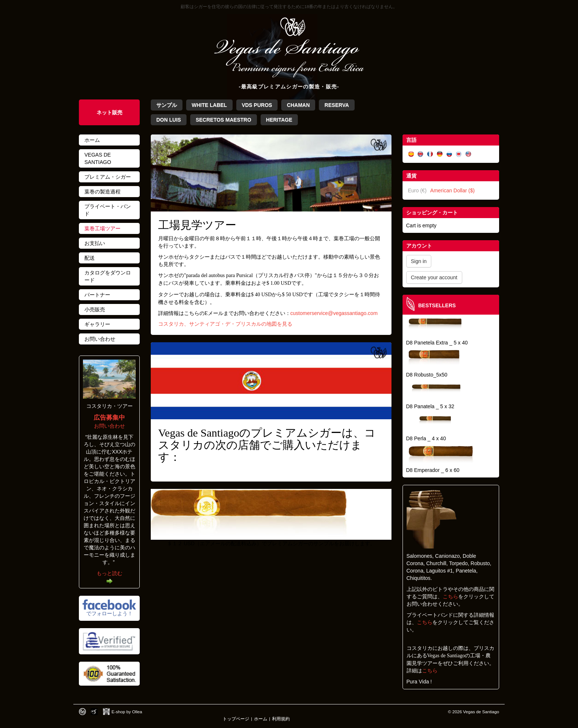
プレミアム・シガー (108, 177)
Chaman (298, 105)
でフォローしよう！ (109, 613)
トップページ (236, 719)
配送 (90, 258)
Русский (449, 154)
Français (430, 154)
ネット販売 (109, 112)
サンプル (167, 105)
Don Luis (169, 120)
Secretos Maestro (224, 120)
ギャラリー (97, 324)
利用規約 (281, 719)
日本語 (459, 154)
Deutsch (440, 154)
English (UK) (421, 154)
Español (411, 154)
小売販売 (95, 309)
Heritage (279, 120)
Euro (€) (417, 190)
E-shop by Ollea (127, 712)
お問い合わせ (100, 339)
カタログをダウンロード (108, 276)
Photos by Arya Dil (94, 712)
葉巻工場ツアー (102, 228)
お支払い (95, 243)
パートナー (97, 295)
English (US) (469, 154)
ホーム (92, 140)
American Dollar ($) (452, 190)
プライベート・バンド (108, 210)
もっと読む (109, 573)
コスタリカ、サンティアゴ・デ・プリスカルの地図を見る (225, 324)
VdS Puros (257, 105)
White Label (209, 105)
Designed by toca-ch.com (82, 712)
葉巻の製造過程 (102, 192)
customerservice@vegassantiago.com (334, 313)
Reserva (337, 105)
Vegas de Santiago (98, 158)
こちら (450, 596)
